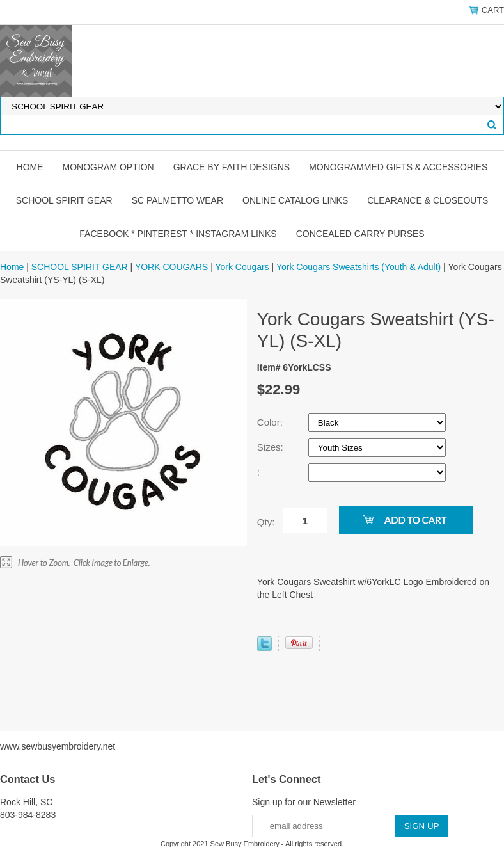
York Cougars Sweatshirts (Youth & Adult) (358, 267)
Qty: (266, 522)
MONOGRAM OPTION (108, 167)
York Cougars (242, 267)
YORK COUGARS (171, 267)
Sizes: (272, 447)
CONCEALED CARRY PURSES (360, 234)
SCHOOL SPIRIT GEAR (64, 200)
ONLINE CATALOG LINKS (295, 200)
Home (30, 167)
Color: (271, 422)
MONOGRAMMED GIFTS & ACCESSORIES (398, 167)
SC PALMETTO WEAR (177, 200)
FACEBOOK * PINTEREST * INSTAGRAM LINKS (178, 234)
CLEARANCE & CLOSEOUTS (428, 200)
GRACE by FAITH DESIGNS (232, 167)
